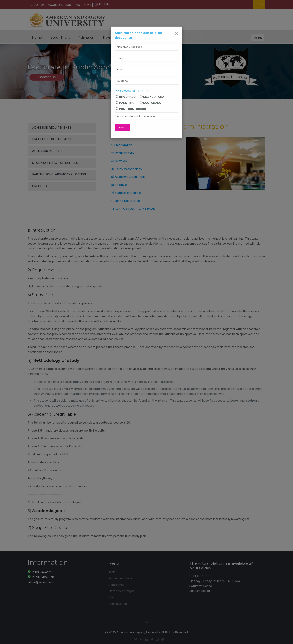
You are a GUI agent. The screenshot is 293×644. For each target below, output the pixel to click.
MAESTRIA (126, 103)
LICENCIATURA (154, 97)
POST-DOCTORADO (132, 109)
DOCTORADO (152, 103)
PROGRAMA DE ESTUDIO (132, 91)
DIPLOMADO (127, 97)
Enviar (123, 127)
